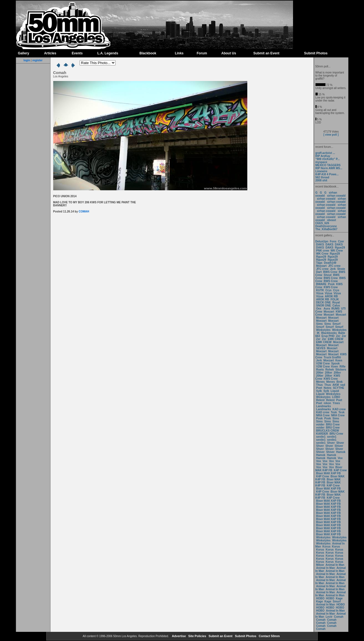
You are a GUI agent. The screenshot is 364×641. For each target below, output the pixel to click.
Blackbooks (329, 333)
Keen (339, 360)
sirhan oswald (336, 196)
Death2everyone (326, 226)
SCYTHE (339, 388)
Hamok (341, 452)
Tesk (334, 412)
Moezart (321, 266)
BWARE (321, 284)
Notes (328, 388)
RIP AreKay (323, 156)
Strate (341, 269)
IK (318, 333)
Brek (340, 382)
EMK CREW (336, 339)
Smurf (336, 324)
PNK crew (323, 251)
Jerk (333, 269)
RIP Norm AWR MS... (329, 168)
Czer (341, 241)
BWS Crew (330, 272)
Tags (319, 263)
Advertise (178, 636)
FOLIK (335, 299)
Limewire (321, 171)
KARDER (322, 434)
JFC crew (334, 266)
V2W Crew (323, 363)
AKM (336, 385)
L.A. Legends (108, 53)
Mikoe (320, 565)
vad (343, 385)
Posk (331, 284)
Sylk (319, 391)
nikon (328, 403)
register (38, 60)
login (27, 60)
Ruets (320, 370)
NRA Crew (323, 415)
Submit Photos (316, 53)
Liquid (335, 391)
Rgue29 (340, 248)
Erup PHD (328, 336)
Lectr (329, 617)
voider (321, 425)
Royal (336, 302)
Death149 (330, 263)
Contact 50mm (269, 636)
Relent (320, 400)
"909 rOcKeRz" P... (328, 159)
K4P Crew (340, 470)
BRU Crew (333, 425)
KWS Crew (331, 287)
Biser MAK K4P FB (329, 469)
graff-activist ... (325, 153)
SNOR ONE (323, 306)
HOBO (320, 598)
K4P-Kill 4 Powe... (327, 174)
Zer (338, 336)
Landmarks (323, 406)
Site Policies (197, 636)
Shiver (339, 446)
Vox (340, 458)
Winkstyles (323, 330)
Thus (319, 385)
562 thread (322, 177)
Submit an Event (266, 53)
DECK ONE (324, 302)
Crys (329, 290)
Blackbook (148, 53)
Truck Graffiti (332, 357)
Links (179, 53)
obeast (332, 220)
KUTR (320, 290)
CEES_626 (322, 223)
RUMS (336, 309)
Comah (339, 617)
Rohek (330, 370)
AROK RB (331, 296)
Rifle (343, 367)
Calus (336, 306)
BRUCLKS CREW (327, 431)
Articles (50, 53)
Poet (319, 388)
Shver (331, 443)
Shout (328, 275)
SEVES (321, 348)
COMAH (84, 211)
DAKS (320, 245)
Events (77, 53)
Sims (319, 324)
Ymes (336, 403)
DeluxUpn (322, 241)
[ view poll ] (331, 135)
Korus (326, 547)
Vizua (320, 293)
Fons (333, 241)
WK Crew (337, 251)
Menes (320, 382)
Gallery (24, 53)
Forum (202, 53)
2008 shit (321, 180)
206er (320, 373)
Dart (319, 272)
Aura (326, 309)
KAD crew (339, 409)
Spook (336, 363)
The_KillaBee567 (327, 229)
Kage (339, 598)
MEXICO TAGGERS (328, 165)
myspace (321, 162)
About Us (229, 53)
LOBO (336, 397)
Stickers (341, 370)
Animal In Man (335, 565)
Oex (319, 309)
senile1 (321, 437)
